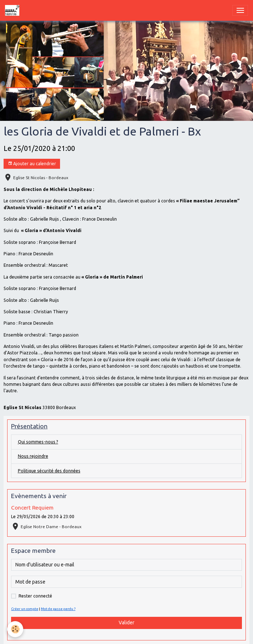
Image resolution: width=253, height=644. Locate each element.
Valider (126, 623)
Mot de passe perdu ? (58, 609)
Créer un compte (25, 609)
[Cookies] (15, 629)
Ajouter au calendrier (32, 164)
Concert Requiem (32, 508)
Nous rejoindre (33, 456)
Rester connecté (35, 596)
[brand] (13, 10)
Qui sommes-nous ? (38, 442)
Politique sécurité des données (49, 471)
